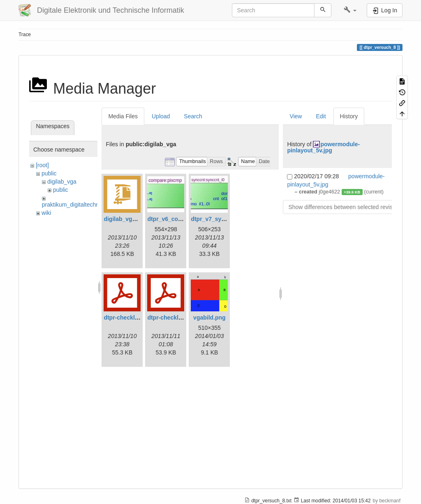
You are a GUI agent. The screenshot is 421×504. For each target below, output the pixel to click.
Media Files (123, 116)
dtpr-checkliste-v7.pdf (177, 318)
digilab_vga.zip (124, 219)
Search (193, 116)
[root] (42, 165)
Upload (161, 116)
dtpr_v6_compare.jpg (176, 219)
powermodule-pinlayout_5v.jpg (323, 147)
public (49, 173)
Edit (321, 116)
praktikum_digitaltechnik (73, 205)
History (349, 116)
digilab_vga (62, 182)
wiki (46, 213)
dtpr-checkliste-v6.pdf (133, 318)
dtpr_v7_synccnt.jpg (219, 219)
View (296, 116)
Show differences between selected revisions (346, 207)
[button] (350, 10)
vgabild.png (209, 318)
